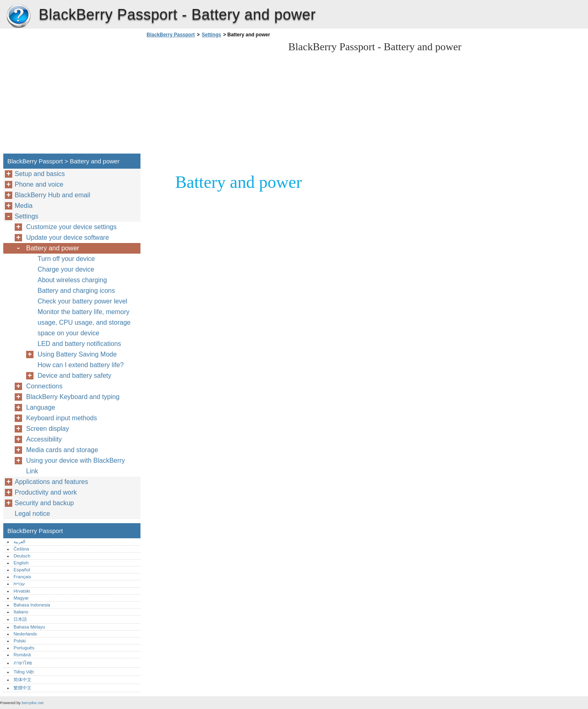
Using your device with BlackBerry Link (76, 466)
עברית (19, 584)
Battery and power (53, 248)
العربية (19, 542)
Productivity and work (46, 492)
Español (22, 570)
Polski (20, 641)
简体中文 (22, 680)
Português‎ (24, 648)
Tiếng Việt (23, 672)
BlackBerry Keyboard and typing (73, 397)
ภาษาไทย (23, 663)
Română (22, 655)
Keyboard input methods (61, 418)
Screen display (48, 429)
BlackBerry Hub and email (52, 195)
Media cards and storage (62, 450)
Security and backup (44, 503)
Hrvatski (22, 591)
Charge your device (66, 269)
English (21, 563)
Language (41, 407)
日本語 (20, 619)
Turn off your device (66, 259)
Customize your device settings (71, 227)
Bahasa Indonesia (32, 605)
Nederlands (25, 634)
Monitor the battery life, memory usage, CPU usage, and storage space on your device (84, 322)
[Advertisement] (213, 98)
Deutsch (22, 556)
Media (24, 206)
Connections (44, 386)
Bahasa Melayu (29, 627)
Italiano (21, 612)
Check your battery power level (82, 301)
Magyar (21, 598)
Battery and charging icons (76, 291)
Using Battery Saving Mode (77, 354)
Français (22, 577)
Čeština (21, 549)
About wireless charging (72, 280)
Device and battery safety (75, 376)
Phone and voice (39, 184)
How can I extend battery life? (81, 365)
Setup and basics (40, 174)
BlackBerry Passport (18, 16)
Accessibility (44, 439)
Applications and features (51, 482)
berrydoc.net (32, 703)
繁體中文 (22, 688)
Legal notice (32, 514)
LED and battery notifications (79, 344)
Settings (211, 35)
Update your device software (68, 237)
